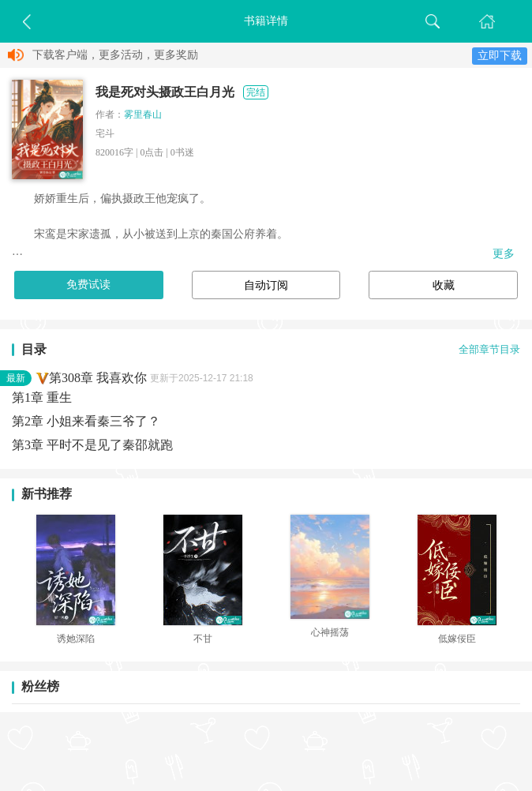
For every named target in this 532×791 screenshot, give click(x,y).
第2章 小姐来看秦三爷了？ (86, 421)
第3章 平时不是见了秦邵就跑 (92, 445)
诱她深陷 (76, 639)
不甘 (203, 639)
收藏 (444, 285)
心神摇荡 (330, 632)
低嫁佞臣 (457, 639)
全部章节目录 (489, 350)
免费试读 (88, 285)
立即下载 (500, 56)
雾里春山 (143, 114)
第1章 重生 (42, 397)
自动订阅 (266, 285)
